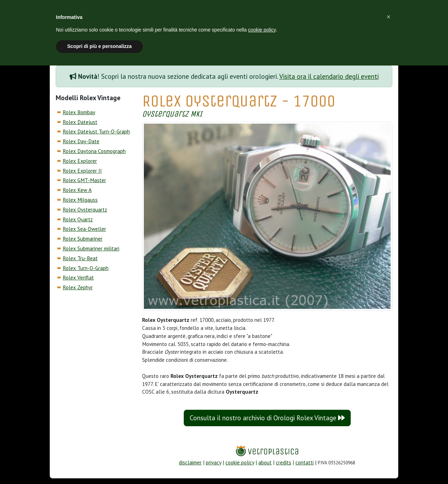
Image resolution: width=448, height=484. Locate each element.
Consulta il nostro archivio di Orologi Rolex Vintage (267, 418)
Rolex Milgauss (80, 200)
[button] (388, 17)
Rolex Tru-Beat (80, 258)
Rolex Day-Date (81, 141)
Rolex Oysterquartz (85, 210)
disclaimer (190, 462)
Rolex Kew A (77, 190)
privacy (213, 462)
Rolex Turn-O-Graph (86, 268)
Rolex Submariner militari (91, 248)
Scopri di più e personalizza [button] (99, 46)
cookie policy (240, 462)
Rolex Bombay (79, 112)
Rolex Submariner (83, 239)
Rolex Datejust (80, 122)
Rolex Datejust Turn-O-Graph (96, 132)
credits (283, 462)
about (265, 462)
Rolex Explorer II (82, 171)
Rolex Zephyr (78, 287)
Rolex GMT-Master (84, 180)
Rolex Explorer (80, 161)
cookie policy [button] (262, 30)
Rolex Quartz (78, 219)
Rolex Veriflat (78, 278)
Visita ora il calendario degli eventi (329, 76)
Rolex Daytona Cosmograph (94, 151)
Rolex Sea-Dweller (84, 229)
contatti (304, 462)
